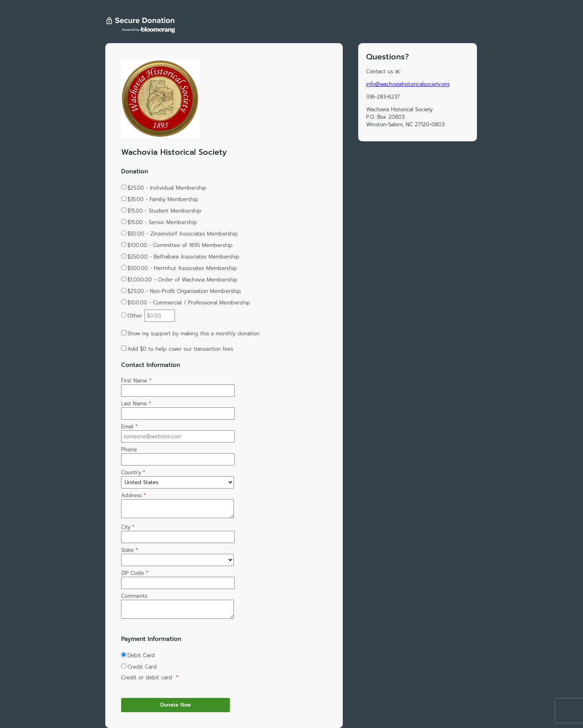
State (130, 550)
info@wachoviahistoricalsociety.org (408, 84)
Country (133, 472)
